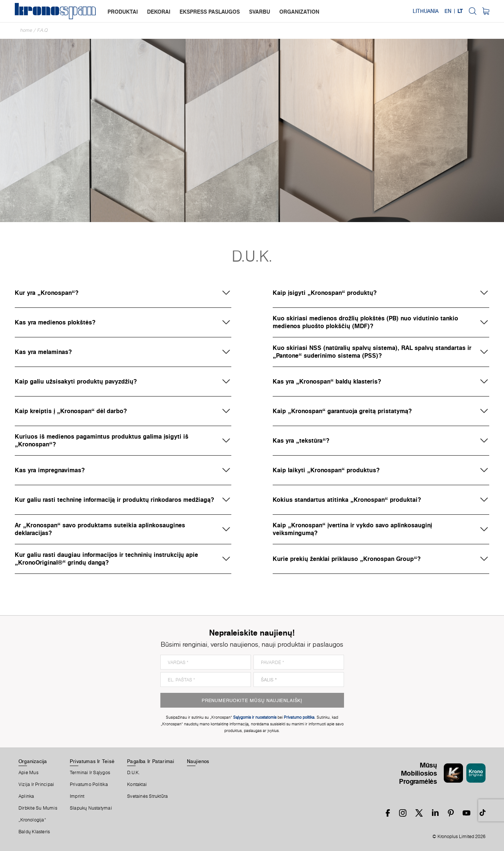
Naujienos (198, 761)
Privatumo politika (89, 784)
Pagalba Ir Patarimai (151, 761)
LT (460, 11)
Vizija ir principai (36, 784)
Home (26, 30)
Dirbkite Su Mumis (38, 808)
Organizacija (33, 761)
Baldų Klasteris (34, 832)
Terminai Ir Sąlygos (90, 773)
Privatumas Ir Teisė (92, 761)
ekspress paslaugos (210, 12)
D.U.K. (133, 773)
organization (299, 12)
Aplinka (26, 796)
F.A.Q (43, 30)
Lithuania (426, 11)
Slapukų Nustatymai (91, 808)
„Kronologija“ (32, 820)
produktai (123, 12)
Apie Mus (28, 773)
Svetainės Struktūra (147, 796)
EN (448, 11)
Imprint (77, 796)
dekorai (159, 12)
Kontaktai (137, 784)
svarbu (260, 12)
